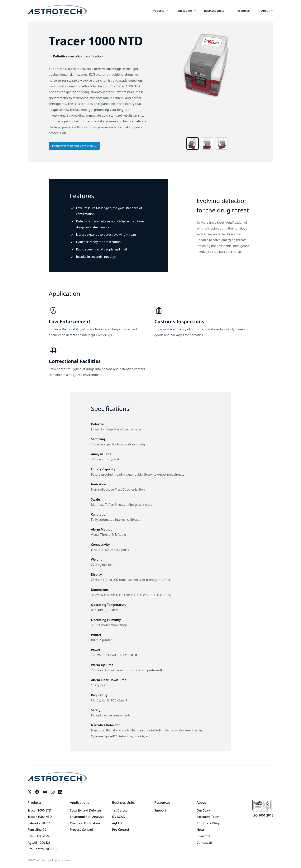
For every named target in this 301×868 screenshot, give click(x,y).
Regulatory (99, 695)
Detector (98, 424)
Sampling (98, 439)
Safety (96, 710)
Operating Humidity (106, 620)
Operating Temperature (109, 605)
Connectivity (100, 545)
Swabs (96, 499)
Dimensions (100, 590)
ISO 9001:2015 (263, 815)
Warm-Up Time (102, 665)
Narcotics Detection (106, 725)
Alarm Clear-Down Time (109, 680)
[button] (160, 11)
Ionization (99, 484)
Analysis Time (101, 454)
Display (96, 575)
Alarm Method (102, 529)
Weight (96, 560)
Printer (96, 635)
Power (96, 650)
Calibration (99, 514)
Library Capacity (103, 469)
